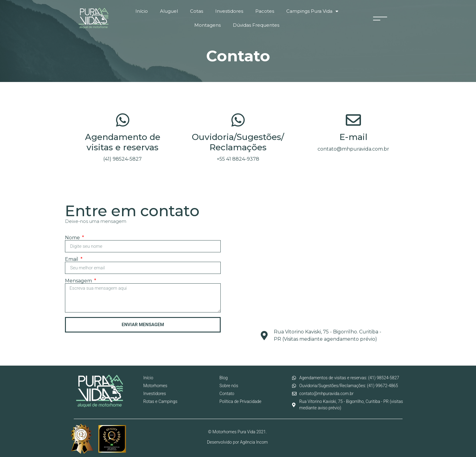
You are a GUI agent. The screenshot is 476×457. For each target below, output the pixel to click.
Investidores (229, 11)
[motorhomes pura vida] (325, 277)
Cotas (197, 11)
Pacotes (265, 11)
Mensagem (79, 281)
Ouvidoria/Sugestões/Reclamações (238, 142)
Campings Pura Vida (312, 11)
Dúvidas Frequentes (256, 25)
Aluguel (169, 11)
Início (142, 11)
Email (72, 259)
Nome (73, 238)
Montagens (207, 25)
